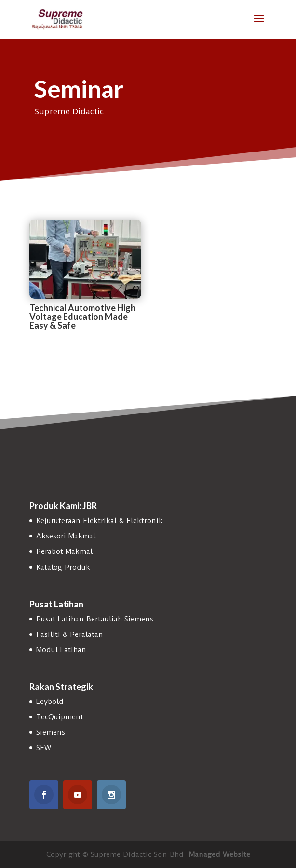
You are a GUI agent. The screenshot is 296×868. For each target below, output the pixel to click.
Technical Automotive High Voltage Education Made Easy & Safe (82, 317)
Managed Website (220, 854)
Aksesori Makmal (66, 536)
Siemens (51, 732)
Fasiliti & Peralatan (70, 634)
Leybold (50, 702)
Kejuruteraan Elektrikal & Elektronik (100, 521)
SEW (44, 748)
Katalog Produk (63, 567)
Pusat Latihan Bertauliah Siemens (95, 619)
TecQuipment (60, 717)
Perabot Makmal (64, 551)
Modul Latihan (61, 650)
